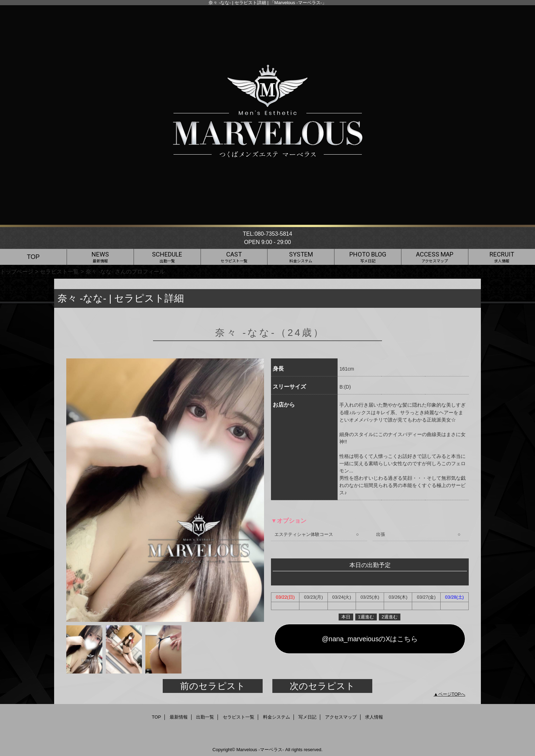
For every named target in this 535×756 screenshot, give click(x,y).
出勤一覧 (205, 717)
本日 (346, 617)
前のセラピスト (213, 686)
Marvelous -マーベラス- (260, 750)
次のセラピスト (322, 686)
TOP (33, 257)
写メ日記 (307, 717)
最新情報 (179, 717)
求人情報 (374, 717)
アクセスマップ (341, 717)
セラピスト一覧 (59, 271)
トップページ (17, 271)
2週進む (390, 617)
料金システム (277, 717)
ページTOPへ (452, 694)
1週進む (366, 617)
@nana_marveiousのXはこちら (370, 639)
